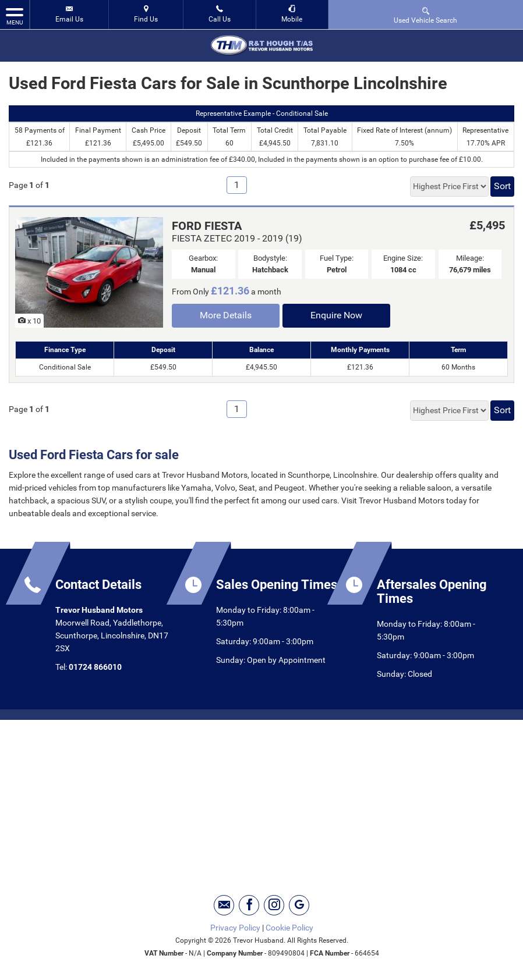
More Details (226, 315)
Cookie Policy (289, 928)
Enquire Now (336, 315)
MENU (15, 16)
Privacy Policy (235, 928)
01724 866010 (95, 667)
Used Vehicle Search (425, 15)
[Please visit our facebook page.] (249, 905)
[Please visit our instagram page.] (274, 905)
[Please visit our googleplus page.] (299, 905)
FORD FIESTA (207, 226)
